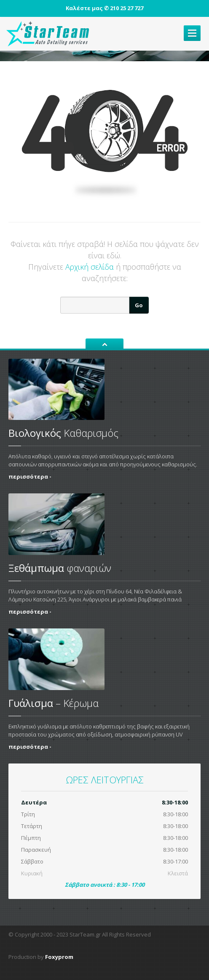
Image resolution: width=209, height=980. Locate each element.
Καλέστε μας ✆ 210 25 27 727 (104, 8)
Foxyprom (59, 957)
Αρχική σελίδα (90, 267)
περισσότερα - (30, 476)
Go (139, 305)
